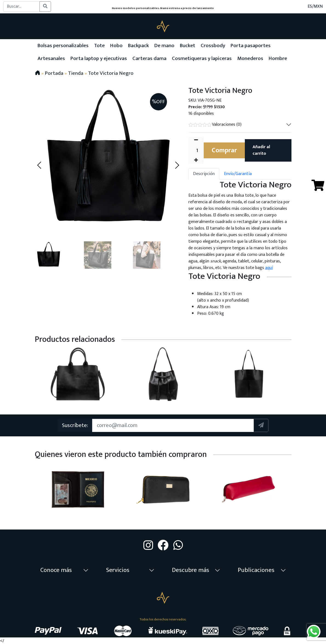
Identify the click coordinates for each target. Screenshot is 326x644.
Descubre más (191, 570)
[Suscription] (173, 425)
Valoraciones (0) (215, 124)
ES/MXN (315, 7)
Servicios (118, 570)
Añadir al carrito (261, 150)
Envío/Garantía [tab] (238, 174)
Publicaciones (256, 570)
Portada (54, 73)
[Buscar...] (22, 7)
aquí (269, 268)
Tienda (76, 73)
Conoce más (56, 570)
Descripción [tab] (204, 174)
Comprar (224, 150)
